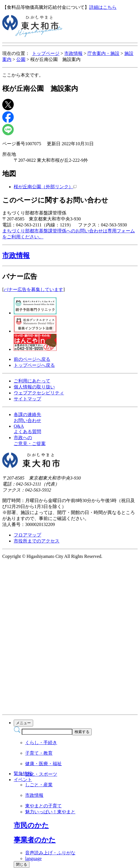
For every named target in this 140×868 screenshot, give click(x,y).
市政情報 (73, 53)
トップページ (46, 53)
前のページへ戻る (32, 359)
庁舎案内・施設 (103, 53)
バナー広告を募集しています (33, 289)
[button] (70, 255)
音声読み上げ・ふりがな (50, 853)
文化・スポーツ (41, 774)
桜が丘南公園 (45, 187)
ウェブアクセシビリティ (39, 393)
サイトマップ (27, 399)
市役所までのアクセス (37, 541)
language (33, 858)
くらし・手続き (41, 743)
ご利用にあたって (32, 381)
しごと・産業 (39, 785)
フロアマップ (27, 535)
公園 (21, 59)
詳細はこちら (103, 7)
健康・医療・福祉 (43, 764)
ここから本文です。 (23, 75)
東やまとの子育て (43, 806)
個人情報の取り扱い (34, 387)
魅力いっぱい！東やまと (50, 812)
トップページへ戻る (34, 365)
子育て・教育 (39, 753)
